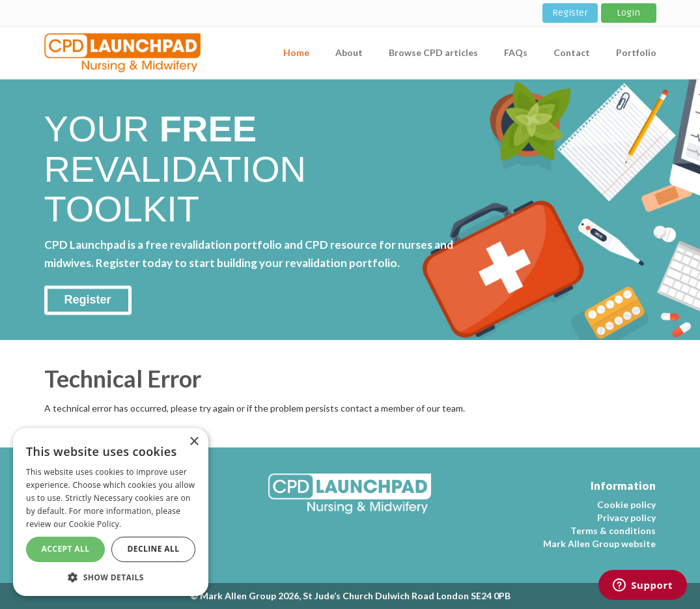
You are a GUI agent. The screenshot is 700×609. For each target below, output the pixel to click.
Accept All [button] (66, 549)
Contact (572, 52)
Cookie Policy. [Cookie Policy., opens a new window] (95, 524)
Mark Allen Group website (599, 544)
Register (570, 13)
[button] (111, 577)
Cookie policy (626, 504)
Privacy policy (626, 517)
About (349, 52)
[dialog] (111, 512)
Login (628, 13)
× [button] (194, 442)
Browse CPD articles (433, 52)
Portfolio (636, 52)
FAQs (516, 52)
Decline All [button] (154, 549)
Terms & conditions (613, 531)
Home (296, 52)
